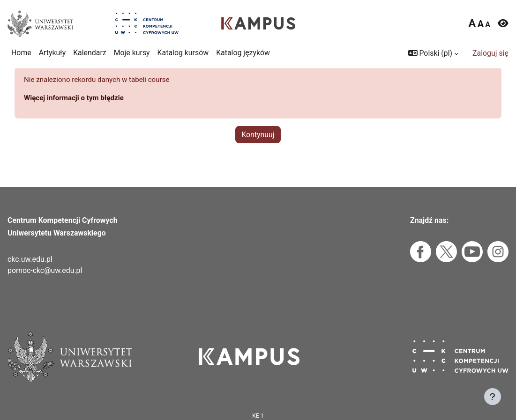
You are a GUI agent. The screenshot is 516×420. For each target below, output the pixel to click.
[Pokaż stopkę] (493, 397)
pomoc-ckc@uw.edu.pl (45, 270)
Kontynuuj (258, 148)
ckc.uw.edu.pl (30, 259)
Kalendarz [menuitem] (90, 53)
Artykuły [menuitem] (52, 53)
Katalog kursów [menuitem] (183, 53)
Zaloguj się (490, 53)
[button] (433, 53)
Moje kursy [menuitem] (132, 53)
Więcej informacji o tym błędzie (76, 111)
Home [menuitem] (21, 53)
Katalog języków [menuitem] (243, 53)
